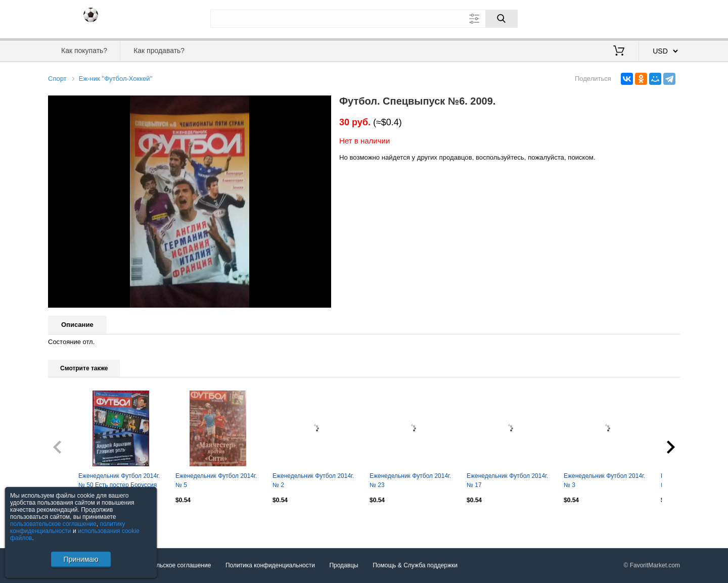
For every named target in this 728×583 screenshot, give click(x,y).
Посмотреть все (70, 521)
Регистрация (659, 18)
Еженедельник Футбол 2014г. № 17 (507, 480)
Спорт (57, 79)
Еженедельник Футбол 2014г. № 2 (313, 480)
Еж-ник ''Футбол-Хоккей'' (116, 79)
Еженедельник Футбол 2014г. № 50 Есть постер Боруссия (119, 480)
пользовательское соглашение (53, 524)
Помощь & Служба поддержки (415, 566)
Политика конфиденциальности (270, 566)
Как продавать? (159, 51)
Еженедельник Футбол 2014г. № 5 (216, 480)
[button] (322, 105)
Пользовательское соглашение (168, 566)
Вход (621, 18)
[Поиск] (502, 19)
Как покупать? (84, 51)
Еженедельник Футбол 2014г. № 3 (604, 480)
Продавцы (344, 566)
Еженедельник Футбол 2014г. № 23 (410, 480)
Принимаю (81, 559)
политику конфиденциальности (68, 527)
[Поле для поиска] (364, 19)
